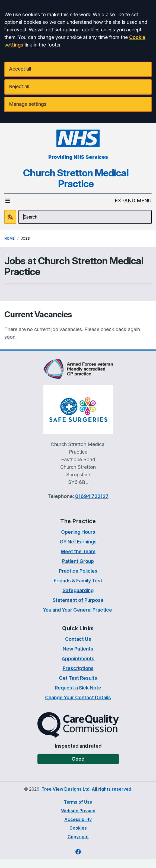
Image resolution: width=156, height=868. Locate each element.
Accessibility (78, 819)
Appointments (78, 659)
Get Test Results (78, 678)
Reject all (19, 86)
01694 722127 (92, 496)
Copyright (78, 837)
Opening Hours (78, 532)
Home (9, 238)
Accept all (20, 69)
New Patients (78, 649)
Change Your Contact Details (78, 697)
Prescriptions (78, 668)
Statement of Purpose (78, 600)
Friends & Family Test (78, 581)
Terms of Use (78, 802)
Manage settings (28, 104)
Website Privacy (78, 811)
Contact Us (78, 639)
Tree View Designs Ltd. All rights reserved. (87, 789)
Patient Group (78, 561)
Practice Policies (78, 571)
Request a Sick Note (78, 688)
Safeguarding (78, 590)
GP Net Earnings (78, 542)
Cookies (78, 828)
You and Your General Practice (78, 610)
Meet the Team (78, 551)
